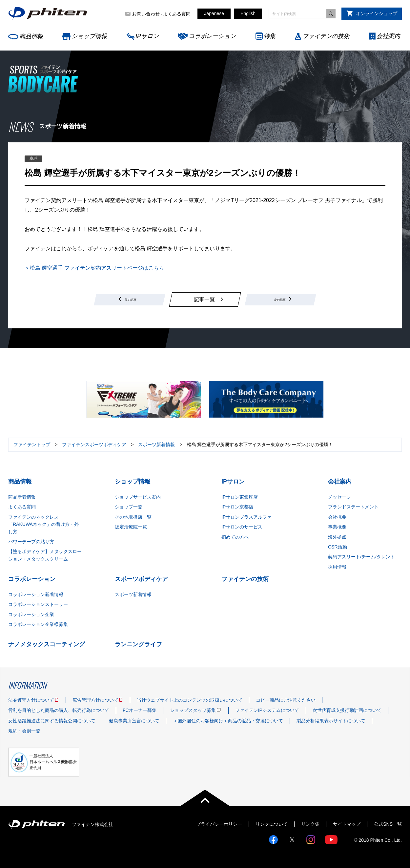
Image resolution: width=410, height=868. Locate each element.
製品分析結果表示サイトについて (331, 721)
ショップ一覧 (129, 507)
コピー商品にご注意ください (286, 700)
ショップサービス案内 (138, 497)
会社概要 (337, 517)
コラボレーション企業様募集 (38, 624)
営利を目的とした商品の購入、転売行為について (59, 710)
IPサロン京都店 (237, 507)
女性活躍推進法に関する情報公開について (52, 721)
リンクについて (272, 824)
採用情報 (337, 567)
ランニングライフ (138, 644)
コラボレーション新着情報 (36, 594)
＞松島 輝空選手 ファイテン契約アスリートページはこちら (94, 268)
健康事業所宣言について (134, 721)
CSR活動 (338, 547)
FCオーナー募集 (140, 710)
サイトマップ (347, 824)
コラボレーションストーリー (38, 604)
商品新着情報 (22, 497)
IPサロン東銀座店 (240, 497)
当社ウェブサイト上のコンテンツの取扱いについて (190, 700)
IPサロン (147, 36)
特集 (270, 36)
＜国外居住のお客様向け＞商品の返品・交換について (228, 721)
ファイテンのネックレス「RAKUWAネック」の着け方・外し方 (43, 524)
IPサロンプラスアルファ (246, 517)
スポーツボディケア (141, 579)
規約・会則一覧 (24, 731)
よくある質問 (177, 14)
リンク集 (310, 824)
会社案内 (388, 36)
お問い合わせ (146, 14)
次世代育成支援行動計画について (347, 710)
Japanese (214, 13)
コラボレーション (212, 36)
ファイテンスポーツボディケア (94, 444)
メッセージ (339, 497)
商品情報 (31, 36)
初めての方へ (235, 537)
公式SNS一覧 (388, 824)
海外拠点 (337, 537)
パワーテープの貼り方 (31, 542)
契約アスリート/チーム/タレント (361, 557)
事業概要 (337, 527)
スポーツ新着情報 (156, 444)
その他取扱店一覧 (133, 517)
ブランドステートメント (353, 507)
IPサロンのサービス (242, 527)
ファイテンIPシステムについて (267, 710)
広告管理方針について (95, 700)
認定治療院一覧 (131, 527)
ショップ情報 (89, 36)
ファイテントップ (32, 444)
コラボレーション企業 (31, 614)
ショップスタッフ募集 (193, 710)
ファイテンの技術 (326, 36)
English (248, 13)
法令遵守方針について (31, 700)
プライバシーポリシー (219, 824)
